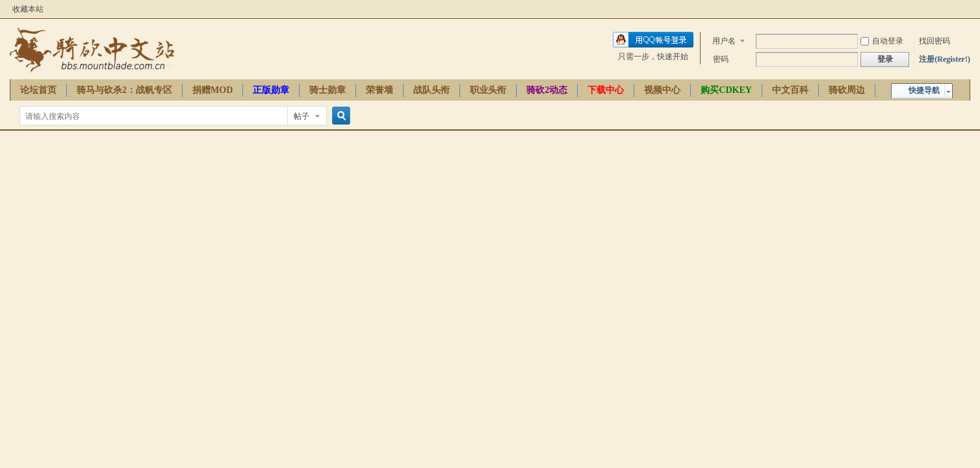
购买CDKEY (726, 90)
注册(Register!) (945, 59)
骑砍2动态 (547, 90)
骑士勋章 (328, 90)
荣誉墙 (380, 90)
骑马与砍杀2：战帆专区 (124, 90)
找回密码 (935, 41)
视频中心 (662, 90)
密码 (721, 59)
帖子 (302, 116)
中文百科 (790, 90)
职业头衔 (488, 90)
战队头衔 (432, 90)
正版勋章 (271, 90)
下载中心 (606, 90)
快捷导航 (924, 90)
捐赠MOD (213, 90)
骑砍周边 (847, 90)
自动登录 (882, 41)
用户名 (724, 41)
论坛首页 (38, 90)
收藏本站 (28, 9)
